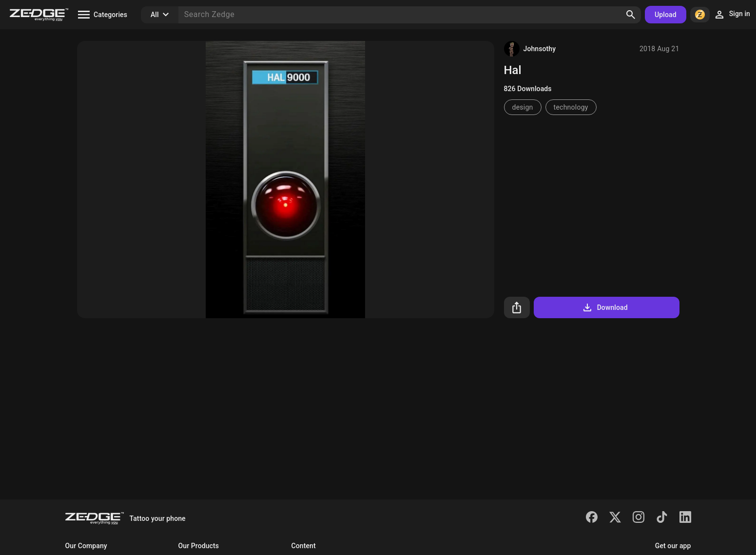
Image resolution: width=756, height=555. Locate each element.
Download (605, 307)
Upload (666, 15)
